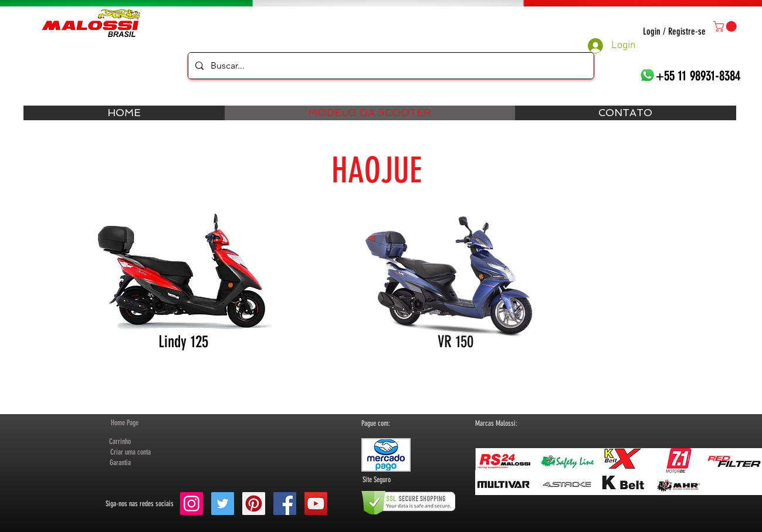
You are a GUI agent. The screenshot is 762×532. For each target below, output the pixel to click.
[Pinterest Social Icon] (254, 504)
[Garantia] (120, 463)
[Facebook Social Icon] (285, 504)
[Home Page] (125, 423)
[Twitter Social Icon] (223, 504)
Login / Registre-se (674, 31)
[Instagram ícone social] (192, 504)
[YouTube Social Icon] (316, 504)
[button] (726, 26)
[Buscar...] (390, 66)
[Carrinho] (120, 442)
